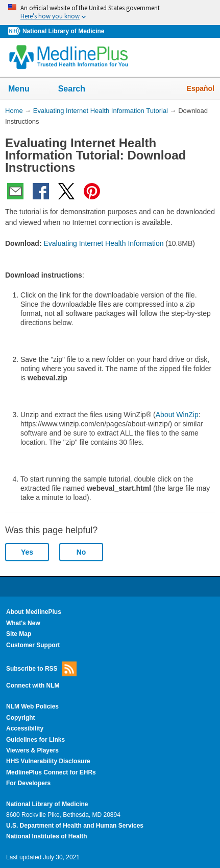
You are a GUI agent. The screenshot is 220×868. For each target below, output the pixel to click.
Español (201, 88)
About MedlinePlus (34, 612)
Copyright (21, 718)
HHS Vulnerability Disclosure (48, 761)
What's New (23, 623)
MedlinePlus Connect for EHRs (51, 772)
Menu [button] (26, 89)
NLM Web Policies (32, 706)
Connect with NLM (33, 686)
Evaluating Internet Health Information (103, 243)
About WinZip (177, 415)
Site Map (19, 634)
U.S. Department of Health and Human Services (75, 826)
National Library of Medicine (63, 31)
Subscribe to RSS (41, 669)
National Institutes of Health (46, 836)
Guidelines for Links (35, 740)
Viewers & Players (32, 750)
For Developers (28, 783)
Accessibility (25, 728)
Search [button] (78, 89)
